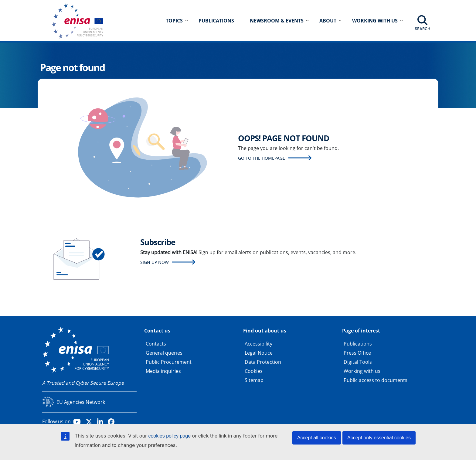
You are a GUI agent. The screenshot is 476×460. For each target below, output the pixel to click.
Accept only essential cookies (379, 438)
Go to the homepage (262, 158)
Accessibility (258, 344)
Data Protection (263, 362)
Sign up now (155, 262)
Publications (216, 21)
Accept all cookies (317, 438)
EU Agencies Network (81, 402)
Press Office (357, 353)
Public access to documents (376, 380)
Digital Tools (358, 362)
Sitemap (254, 380)
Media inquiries (163, 371)
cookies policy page (169, 436)
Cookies (254, 371)
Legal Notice (259, 353)
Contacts (156, 344)
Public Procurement (169, 362)
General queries (164, 353)
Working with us (362, 371)
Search (422, 29)
